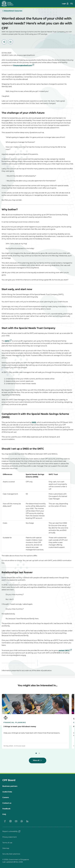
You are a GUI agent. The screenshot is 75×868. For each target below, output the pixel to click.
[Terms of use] (7, 843)
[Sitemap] (6, 848)
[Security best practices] (11, 854)
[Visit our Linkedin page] (27, 821)
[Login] (65, 4)
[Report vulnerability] (11, 831)
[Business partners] (10, 786)
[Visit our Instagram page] (10, 821)
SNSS (34, 422)
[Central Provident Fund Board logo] (9, 4)
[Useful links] (7, 792)
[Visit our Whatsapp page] (22, 821)
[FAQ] (4, 814)
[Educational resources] (12, 11)
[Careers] (6, 797)
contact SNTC (65, 650)
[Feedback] (6, 809)
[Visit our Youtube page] (16, 821)
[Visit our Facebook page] (5, 821)
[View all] (38, 760)
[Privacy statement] (10, 837)
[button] (4, 42)
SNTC (8, 341)
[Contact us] (7, 803)
